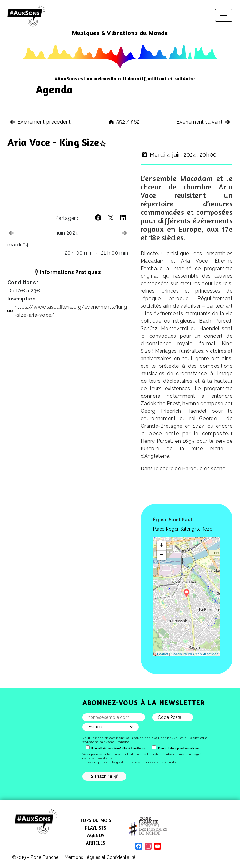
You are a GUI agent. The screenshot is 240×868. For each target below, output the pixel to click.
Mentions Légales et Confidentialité (100, 857)
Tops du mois (96, 820)
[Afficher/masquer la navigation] (224, 15)
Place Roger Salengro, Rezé (183, 529)
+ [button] (162, 546)
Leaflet (163, 654)
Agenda (96, 835)
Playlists (96, 828)
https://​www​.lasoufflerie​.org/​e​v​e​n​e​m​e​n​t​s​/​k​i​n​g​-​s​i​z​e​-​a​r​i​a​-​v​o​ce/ (71, 311)
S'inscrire (105, 776)
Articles (96, 843)
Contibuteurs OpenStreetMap (195, 654)
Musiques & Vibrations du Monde (120, 33)
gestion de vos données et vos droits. (146, 762)
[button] (98, 218)
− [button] (162, 555)
